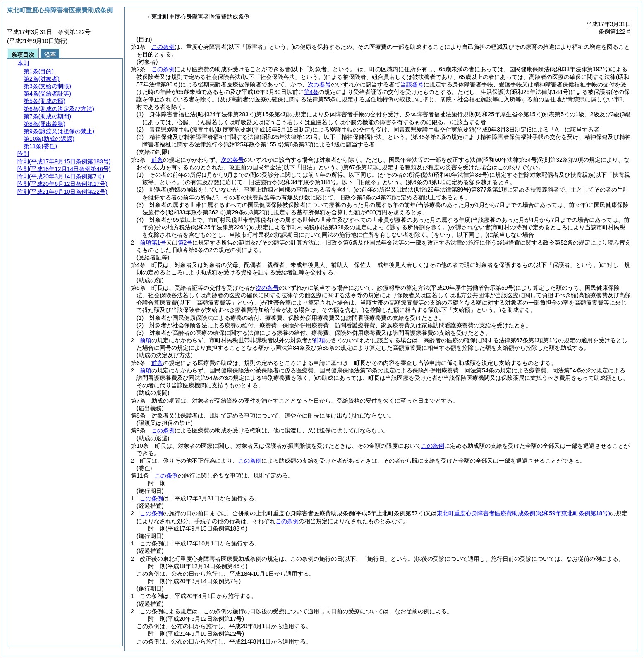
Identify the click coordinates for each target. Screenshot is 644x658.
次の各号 (319, 84)
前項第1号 (153, 243)
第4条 (311, 92)
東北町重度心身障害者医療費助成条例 (523, 513)
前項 (146, 340)
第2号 (185, 243)
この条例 (163, 47)
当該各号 (412, 84)
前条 (157, 160)
